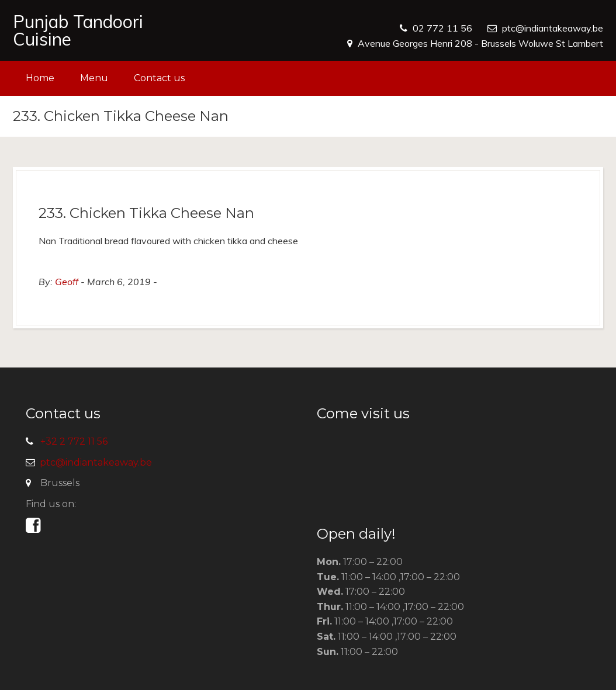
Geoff (67, 282)
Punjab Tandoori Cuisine (78, 30)
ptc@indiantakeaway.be (553, 28)
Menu (94, 78)
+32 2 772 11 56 (74, 441)
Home (40, 78)
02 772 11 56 (442, 28)
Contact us (159, 78)
